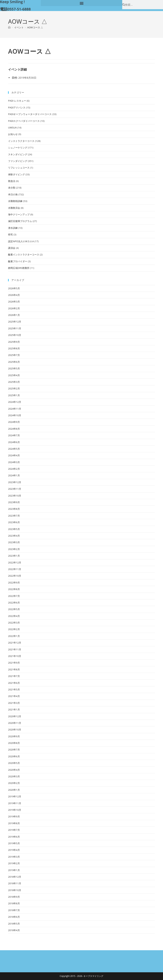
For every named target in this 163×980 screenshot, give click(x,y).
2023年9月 (14, 502)
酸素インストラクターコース (24, 255)
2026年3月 (14, 302)
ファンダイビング (18, 161)
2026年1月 (14, 315)
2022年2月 (14, 629)
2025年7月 (14, 355)
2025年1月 (14, 395)
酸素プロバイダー (18, 261)
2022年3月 (14, 623)
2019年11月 (15, 803)
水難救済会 (14, 208)
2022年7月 (14, 596)
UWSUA (12, 128)
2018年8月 (14, 903)
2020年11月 (15, 723)
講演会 (12, 248)
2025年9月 (14, 342)
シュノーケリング (18, 148)
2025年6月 (14, 362)
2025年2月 (14, 388)
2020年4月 (14, 770)
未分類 (12, 188)
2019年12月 (15, 796)
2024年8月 (14, 429)
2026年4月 (14, 295)
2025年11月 (15, 328)
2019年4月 (14, 850)
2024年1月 (14, 475)
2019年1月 (14, 870)
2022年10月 (15, 576)
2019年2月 (14, 863)
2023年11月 (15, 489)
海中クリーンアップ (19, 214)
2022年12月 (15, 562)
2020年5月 (14, 763)
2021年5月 (14, 689)
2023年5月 (14, 529)
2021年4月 (14, 696)
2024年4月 (14, 455)
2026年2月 (14, 308)
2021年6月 (14, 683)
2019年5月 (14, 843)
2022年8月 (14, 589)
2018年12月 (15, 877)
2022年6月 (14, 603)
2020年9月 (14, 736)
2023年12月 (15, 482)
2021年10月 (15, 656)
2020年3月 (14, 776)
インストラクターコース (21, 141)
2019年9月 (14, 816)
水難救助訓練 (15, 201)
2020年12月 (15, 716)
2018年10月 (15, 890)
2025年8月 (14, 348)
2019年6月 (14, 837)
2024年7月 (14, 435)
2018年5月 (14, 924)
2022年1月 (14, 636)
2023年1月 (14, 556)
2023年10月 (15, 496)
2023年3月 (14, 542)
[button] (82, 3)
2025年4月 (14, 375)
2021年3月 (14, 703)
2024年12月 (15, 402)
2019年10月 (15, 810)
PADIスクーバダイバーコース (24, 121)
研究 (10, 234)
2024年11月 (15, 409)
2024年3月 (14, 462)
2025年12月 (15, 322)
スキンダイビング (18, 154)
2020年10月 (15, 730)
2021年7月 (14, 676)
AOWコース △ (35, 27)
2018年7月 (14, 910)
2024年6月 (14, 442)
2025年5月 (14, 368)
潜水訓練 (13, 228)
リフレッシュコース (19, 168)
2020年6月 (14, 756)
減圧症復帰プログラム (20, 221)
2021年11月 (15, 649)
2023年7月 (14, 516)
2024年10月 (15, 415)
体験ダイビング (16, 174)
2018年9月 (14, 897)
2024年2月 (14, 469)
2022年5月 (14, 609)
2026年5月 (14, 288)
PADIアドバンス (17, 108)
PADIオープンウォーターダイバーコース (30, 114)
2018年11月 (15, 883)
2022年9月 (14, 583)
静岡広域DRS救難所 (19, 268)
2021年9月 (14, 663)
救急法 (12, 181)
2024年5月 (14, 449)
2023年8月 (14, 509)
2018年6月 (14, 917)
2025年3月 (14, 382)
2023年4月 (14, 536)
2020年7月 (14, 750)
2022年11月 (15, 569)
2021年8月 (14, 669)
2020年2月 (14, 783)
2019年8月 (14, 823)
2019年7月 (14, 830)
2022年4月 (14, 616)
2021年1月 (14, 710)
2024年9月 (14, 422)
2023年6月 (14, 522)
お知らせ (13, 134)
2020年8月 (14, 743)
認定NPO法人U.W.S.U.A (21, 241)
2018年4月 (14, 930)
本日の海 (13, 194)
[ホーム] (9, 27)
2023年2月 (14, 549)
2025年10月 (15, 335)
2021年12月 (15, 643)
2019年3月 (14, 857)
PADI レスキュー (17, 101)
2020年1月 (14, 790)
